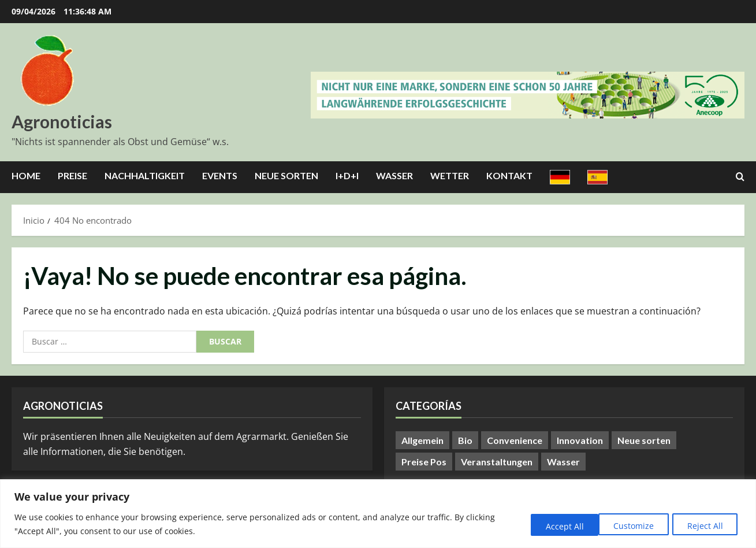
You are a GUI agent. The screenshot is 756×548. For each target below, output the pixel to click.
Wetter (450, 175)
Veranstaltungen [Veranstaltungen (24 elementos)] (497, 462)
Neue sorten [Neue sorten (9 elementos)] (644, 440)
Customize (554, 526)
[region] (378, 514)
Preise (72, 175)
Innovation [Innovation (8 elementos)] (580, 440)
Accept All (706, 526)
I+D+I (347, 175)
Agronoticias (62, 121)
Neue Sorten (286, 175)
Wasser (394, 175)
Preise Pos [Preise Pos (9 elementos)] (424, 462)
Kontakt (509, 175)
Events (220, 175)
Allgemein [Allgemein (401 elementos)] (422, 440)
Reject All (631, 526)
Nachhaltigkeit (145, 175)
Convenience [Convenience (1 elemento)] (515, 440)
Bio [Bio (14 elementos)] (465, 440)
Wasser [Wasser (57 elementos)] (563, 462)
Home (26, 175)
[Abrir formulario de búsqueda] (740, 177)
